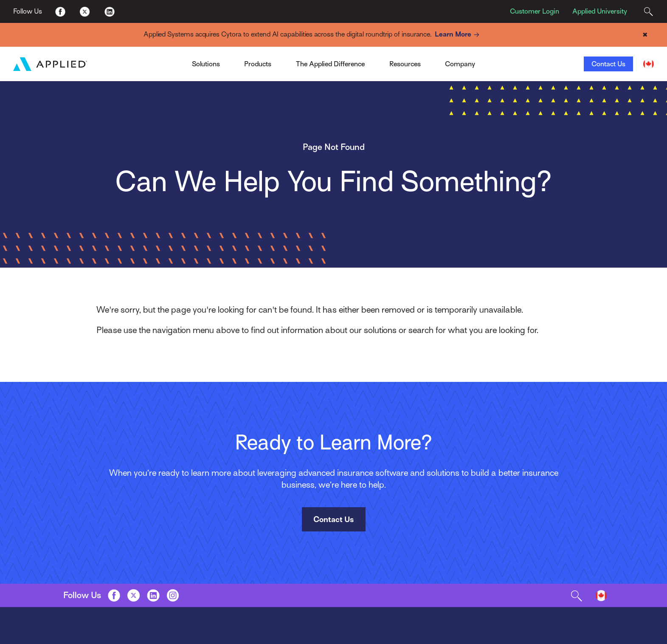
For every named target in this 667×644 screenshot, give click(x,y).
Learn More (458, 35)
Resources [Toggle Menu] (405, 64)
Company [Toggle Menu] (460, 64)
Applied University (600, 11)
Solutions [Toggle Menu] (206, 64)
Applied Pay (162, 61)
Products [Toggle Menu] (258, 64)
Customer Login (535, 11)
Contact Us (608, 64)
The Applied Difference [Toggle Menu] (330, 64)
